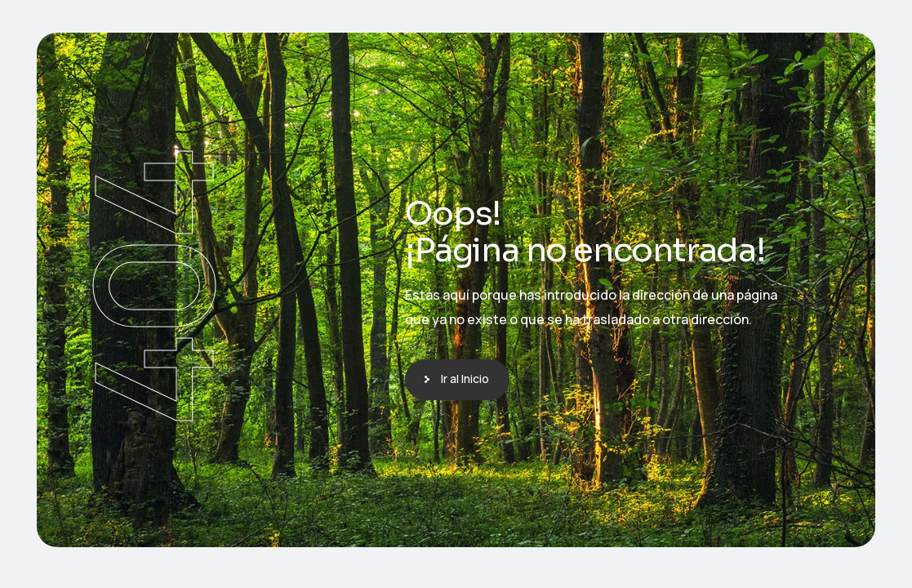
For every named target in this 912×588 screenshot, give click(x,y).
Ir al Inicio (465, 379)
